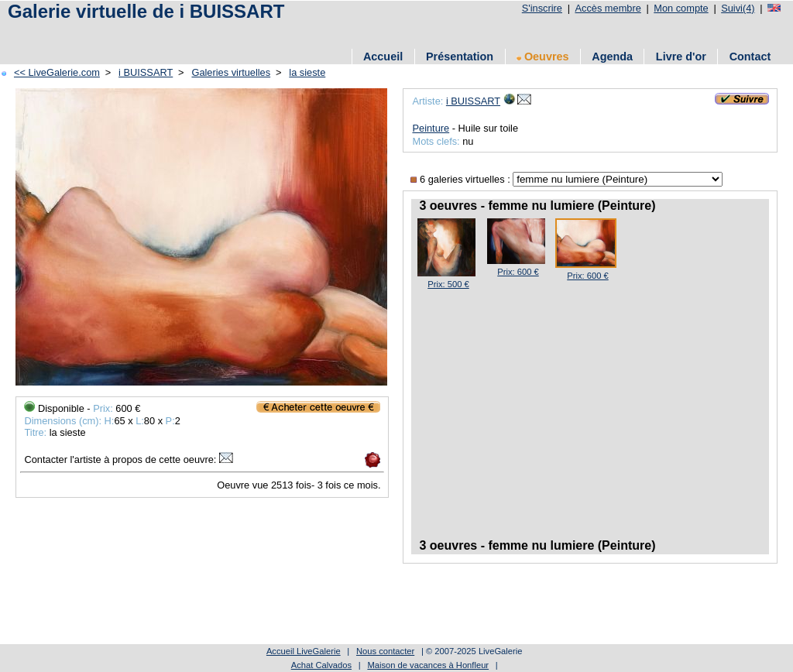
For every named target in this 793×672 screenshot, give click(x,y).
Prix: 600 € (518, 272)
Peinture (431, 128)
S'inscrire (542, 8)
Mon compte (681, 8)
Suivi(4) (738, 8)
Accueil (383, 57)
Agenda (612, 57)
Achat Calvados (321, 665)
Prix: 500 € (448, 284)
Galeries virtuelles (231, 72)
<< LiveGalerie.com (57, 72)
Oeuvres (543, 57)
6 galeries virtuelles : (462, 179)
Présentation (460, 57)
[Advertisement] (286, 33)
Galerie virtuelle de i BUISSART (146, 11)
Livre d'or (681, 57)
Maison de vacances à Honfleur (428, 665)
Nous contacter (385, 651)
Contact (750, 57)
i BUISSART (146, 72)
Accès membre (608, 8)
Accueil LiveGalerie (304, 651)
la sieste (307, 72)
